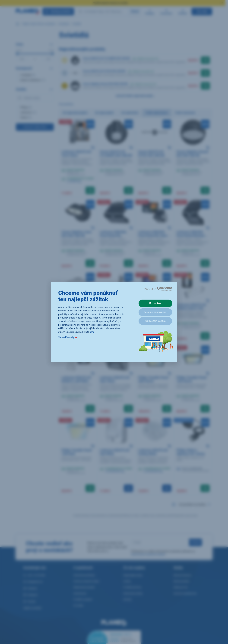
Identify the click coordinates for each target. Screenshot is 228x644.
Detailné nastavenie (155, 312)
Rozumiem (155, 303)
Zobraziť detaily (68, 337)
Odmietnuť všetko (155, 321)
